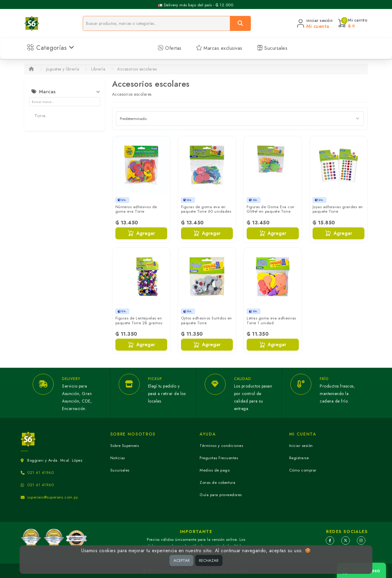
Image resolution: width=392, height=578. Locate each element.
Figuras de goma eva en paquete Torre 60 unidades (206, 209)
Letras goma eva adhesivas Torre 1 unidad (271, 320)
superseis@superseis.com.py (53, 497)
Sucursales (272, 48)
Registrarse (299, 458)
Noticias (118, 458)
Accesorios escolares (137, 69)
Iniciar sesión (301, 446)
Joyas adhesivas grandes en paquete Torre (338, 209)
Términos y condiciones (221, 446)
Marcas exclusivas (219, 48)
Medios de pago (215, 470)
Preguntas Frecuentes (219, 458)
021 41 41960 (40, 473)
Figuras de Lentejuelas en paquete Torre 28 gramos (139, 320)
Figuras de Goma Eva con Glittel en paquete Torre (271, 209)
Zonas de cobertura (217, 482)
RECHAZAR (209, 560)
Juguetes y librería (63, 69)
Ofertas (170, 48)
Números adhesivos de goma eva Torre (136, 209)
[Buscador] (156, 23)
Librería (98, 69)
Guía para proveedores (221, 495)
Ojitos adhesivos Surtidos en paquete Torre (206, 320)
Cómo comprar (303, 470)
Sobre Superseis (125, 446)
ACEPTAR (182, 560)
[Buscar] (240, 23)
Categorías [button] (51, 48)
